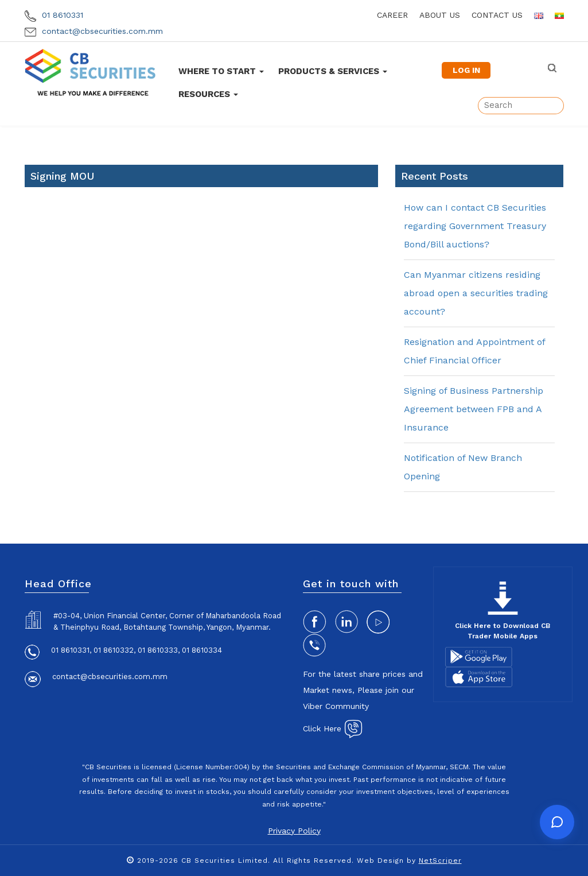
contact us (497, 15)
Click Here (333, 728)
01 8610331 (54, 15)
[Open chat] (557, 822)
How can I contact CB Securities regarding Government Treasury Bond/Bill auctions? (475, 226)
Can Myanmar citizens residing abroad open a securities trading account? (476, 293)
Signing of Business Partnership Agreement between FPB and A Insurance (474, 409)
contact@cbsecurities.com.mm (94, 31)
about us (440, 15)
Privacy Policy (294, 831)
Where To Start (221, 71)
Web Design (380, 861)
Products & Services (333, 71)
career (392, 15)
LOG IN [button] (466, 70)
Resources (208, 94)
